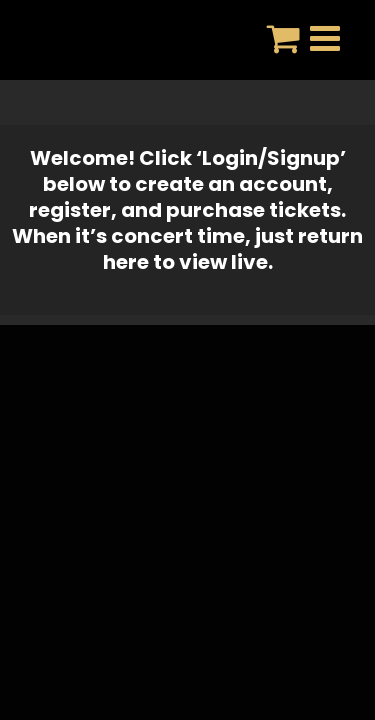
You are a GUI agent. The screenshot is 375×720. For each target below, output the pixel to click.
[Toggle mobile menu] (327, 37)
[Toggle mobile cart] (283, 37)
